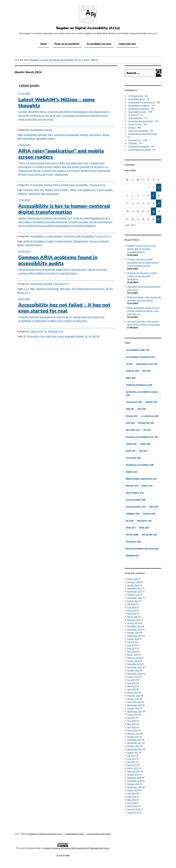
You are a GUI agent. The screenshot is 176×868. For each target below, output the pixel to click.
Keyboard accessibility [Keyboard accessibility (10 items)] (140, 465)
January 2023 (133, 699)
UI (86, 336)
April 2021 (132, 765)
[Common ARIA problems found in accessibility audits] (66, 264)
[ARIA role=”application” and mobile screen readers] (66, 162)
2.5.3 (26, 289)
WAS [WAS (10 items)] (144, 528)
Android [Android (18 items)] (132, 371)
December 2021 (134, 740)
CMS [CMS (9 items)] (130, 409)
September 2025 (135, 598)
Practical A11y (97, 185)
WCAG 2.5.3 (23, 293)
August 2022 (133, 715)
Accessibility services (99, 44)
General (132, 128)
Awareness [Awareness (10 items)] (134, 402)
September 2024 (135, 636)
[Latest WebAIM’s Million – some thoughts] (66, 108)
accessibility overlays (35, 135)
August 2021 (133, 752)
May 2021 (132, 762)
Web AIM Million (26, 139)
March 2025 (132, 617)
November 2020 (134, 781)
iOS (42, 190)
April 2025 (132, 614)
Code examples (135, 118)
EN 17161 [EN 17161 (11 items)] (133, 430)
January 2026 (133, 585)
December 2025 (134, 588)
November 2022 (134, 705)
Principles (133, 143)
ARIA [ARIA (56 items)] (131, 378)
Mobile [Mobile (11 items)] (132, 472)
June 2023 (132, 683)
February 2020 (134, 809)
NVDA (73, 190)
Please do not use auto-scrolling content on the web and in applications (142, 276)
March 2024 (132, 655)
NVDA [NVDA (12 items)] (147, 486)
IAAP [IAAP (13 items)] (131, 451)
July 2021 (131, 756)
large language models (71, 336)
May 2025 (132, 611)
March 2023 (132, 692)
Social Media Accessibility (140, 150)
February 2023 (134, 696)
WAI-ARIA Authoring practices (88, 289)
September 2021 (135, 749)
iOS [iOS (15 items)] (143, 451)
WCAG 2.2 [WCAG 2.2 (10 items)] (133, 542)
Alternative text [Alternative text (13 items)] (147, 364)
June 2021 (132, 759)
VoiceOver (34, 194)
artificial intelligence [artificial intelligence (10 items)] (139, 385)
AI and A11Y (134, 115)
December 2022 (134, 702)
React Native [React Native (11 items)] (135, 493)
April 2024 (132, 651)
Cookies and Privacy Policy (99, 834)
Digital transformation (60, 241)
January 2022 (133, 737)
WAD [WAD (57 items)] (131, 528)
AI (25, 336)
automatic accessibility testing (71, 135)
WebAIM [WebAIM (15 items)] (132, 556)
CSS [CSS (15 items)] (142, 409)
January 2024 (133, 661)
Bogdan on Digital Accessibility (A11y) (45, 834)
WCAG (106, 135)
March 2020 (132, 806)
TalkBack (22, 194)
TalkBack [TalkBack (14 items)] (133, 514)
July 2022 (131, 718)
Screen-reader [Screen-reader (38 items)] (136, 500)
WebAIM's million (46, 139)
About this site (127, 44)
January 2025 (133, 623)
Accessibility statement (139, 109)
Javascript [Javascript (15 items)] (133, 458)
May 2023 (132, 686)
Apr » (133, 225)
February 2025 (134, 620)
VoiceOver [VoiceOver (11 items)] (144, 521)
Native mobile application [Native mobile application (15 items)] (141, 479)
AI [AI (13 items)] (129, 364)
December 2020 (134, 778)
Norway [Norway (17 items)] (132, 486)
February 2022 (134, 734)
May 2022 (132, 724)
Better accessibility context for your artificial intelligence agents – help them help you (143, 311)
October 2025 (133, 595)
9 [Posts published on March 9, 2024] (153, 196)
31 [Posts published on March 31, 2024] (159, 219)
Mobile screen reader (57, 190)
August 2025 (133, 601)
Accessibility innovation (139, 105)
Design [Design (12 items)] (132, 416)
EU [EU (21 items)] (147, 430)
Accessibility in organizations (46, 236)
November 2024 (134, 629)
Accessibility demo (137, 99)
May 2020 (132, 800)
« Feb (127, 225)
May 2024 (132, 648)
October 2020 (133, 784)
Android (28, 190)
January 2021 (133, 774)
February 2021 (134, 771)
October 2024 (133, 633)
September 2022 (135, 711)
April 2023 (132, 689)
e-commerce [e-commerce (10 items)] (150, 416)
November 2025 (134, 592)
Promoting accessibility (139, 146)
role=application (86, 190)
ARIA (50, 135)
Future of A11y (103, 236)
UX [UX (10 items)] (130, 521)
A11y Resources (136, 96)
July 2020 (131, 793)
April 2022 (132, 727)
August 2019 (133, 812)
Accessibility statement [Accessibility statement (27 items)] (140, 357)
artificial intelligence (35, 241)
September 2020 (135, 787)
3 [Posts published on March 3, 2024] (159, 188)
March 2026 (132, 579)
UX (90, 336)
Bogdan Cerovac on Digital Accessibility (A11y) (56, 60)
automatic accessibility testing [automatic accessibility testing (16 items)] (142, 393)
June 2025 (132, 607)
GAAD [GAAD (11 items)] (131, 444)
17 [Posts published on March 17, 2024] (159, 203)
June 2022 (132, 721)
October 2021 (133, 746)
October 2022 (133, 708)
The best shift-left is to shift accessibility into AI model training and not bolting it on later (143, 262)
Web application (50, 194)
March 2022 (132, 730)
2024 (86, 60)
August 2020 (133, 790)
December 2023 (134, 664)
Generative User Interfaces (42, 336)
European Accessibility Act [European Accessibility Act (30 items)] (142, 437)
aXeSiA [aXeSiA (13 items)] (151, 402)
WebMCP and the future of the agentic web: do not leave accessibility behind (141, 249)
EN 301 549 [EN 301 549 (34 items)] (146, 423)
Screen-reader (105, 190)
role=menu (95, 135)
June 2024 (132, 645)
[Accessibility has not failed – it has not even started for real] (66, 312)
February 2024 (134, 658)
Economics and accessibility (79, 236)
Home (44, 44)
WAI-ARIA (65, 289)
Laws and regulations (138, 131)
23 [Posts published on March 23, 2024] (153, 211)
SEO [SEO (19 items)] (154, 507)
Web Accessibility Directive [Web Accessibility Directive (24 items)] (142, 549)
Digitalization (81, 241)
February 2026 (134, 582)
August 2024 (133, 639)
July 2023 (131, 680)
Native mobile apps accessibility (71, 185)
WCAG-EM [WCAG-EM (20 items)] (149, 535)
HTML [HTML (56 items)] (145, 444)
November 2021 (134, 743)
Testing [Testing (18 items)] (149, 514)
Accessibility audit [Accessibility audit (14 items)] (138, 350)
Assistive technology (48, 289)
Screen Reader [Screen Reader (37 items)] (136, 507)
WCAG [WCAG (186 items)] (132, 535)
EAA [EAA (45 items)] (130, 423)
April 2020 (132, 803)
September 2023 (135, 674)
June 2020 (132, 797)
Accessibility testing (41, 130)
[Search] (159, 73)
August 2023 (133, 677)
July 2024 (131, 642)
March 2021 (132, 768)
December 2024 (134, 626)
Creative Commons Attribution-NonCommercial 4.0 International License (76, 848)
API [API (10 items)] (146, 371)
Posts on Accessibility (67, 44)
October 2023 (133, 670)
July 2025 (131, 604)
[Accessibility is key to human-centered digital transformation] (66, 215)
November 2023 (134, 667)
